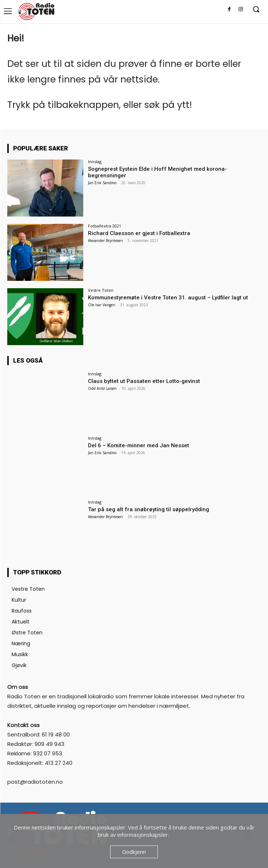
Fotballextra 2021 (105, 226)
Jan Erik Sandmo (102, 183)
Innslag (95, 162)
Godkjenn (134, 852)
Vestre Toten (101, 290)
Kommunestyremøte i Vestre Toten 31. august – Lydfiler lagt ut (168, 298)
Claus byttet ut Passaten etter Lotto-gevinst (144, 381)
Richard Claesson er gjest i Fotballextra (139, 233)
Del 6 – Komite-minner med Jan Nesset (139, 445)
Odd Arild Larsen (102, 388)
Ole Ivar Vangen (102, 305)
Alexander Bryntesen (105, 241)
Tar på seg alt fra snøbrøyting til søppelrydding (149, 509)
